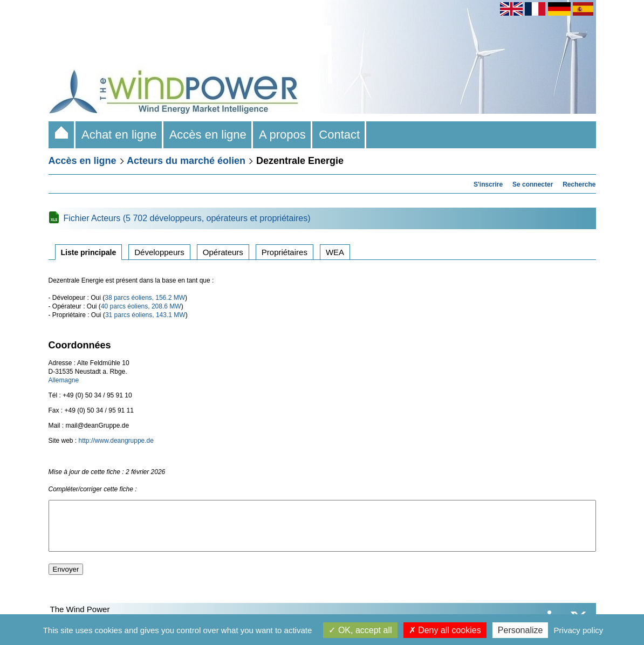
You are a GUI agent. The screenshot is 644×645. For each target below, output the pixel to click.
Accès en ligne (208, 135)
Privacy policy (579, 630)
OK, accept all (360, 630)
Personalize (520, 630)
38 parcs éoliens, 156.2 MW (145, 298)
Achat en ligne (119, 135)
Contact (339, 135)
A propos (283, 135)
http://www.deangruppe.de (116, 441)
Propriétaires (285, 252)
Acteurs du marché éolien (186, 161)
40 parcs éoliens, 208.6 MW (141, 306)
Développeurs (159, 252)
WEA (335, 252)
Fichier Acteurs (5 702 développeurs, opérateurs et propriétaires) (187, 218)
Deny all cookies (445, 630)
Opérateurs (223, 252)
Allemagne (64, 380)
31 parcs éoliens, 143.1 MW (145, 315)
